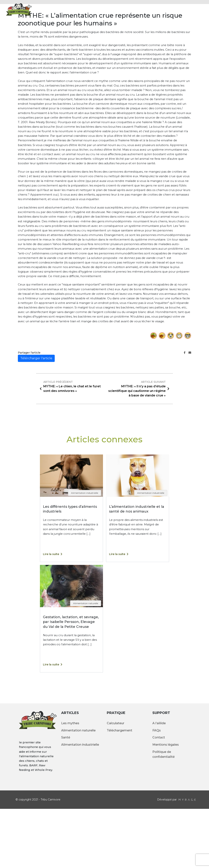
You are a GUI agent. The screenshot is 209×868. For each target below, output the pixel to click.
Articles (131, 9)
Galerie (148, 9)
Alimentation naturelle (78, 789)
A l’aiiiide (159, 782)
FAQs (157, 789)
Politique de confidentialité (163, 813)
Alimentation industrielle (80, 804)
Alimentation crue (105, 9)
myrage (187, 859)
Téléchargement (120, 789)
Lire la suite (53, 613)
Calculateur (188, 9)
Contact (165, 9)
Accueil (79, 9)
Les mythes (70, 782)
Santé (66, 797)
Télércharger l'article (36, 417)
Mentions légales (166, 804)
